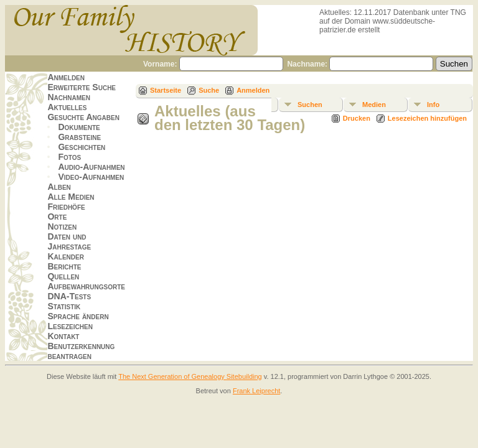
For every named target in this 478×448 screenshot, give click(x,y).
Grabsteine (79, 137)
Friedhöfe (66, 207)
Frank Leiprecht (256, 391)
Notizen (62, 226)
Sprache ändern (78, 316)
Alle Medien (71, 197)
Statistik (64, 306)
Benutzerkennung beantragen (81, 351)
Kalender (65, 256)
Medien (374, 105)
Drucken (357, 118)
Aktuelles (67, 107)
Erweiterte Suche (82, 87)
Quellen (63, 276)
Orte (57, 217)
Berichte (64, 266)
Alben (59, 187)
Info (433, 105)
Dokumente (79, 127)
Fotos (69, 157)
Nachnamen (68, 97)
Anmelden (66, 77)
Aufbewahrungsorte (86, 286)
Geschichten (82, 147)
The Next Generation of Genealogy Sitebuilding (190, 376)
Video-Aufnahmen (91, 177)
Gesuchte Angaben (83, 117)
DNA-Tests (69, 296)
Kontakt (63, 336)
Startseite (166, 90)
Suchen (310, 105)
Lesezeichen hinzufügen (427, 118)
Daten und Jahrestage (69, 241)
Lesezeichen (70, 326)
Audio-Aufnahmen (91, 167)
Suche (209, 90)
